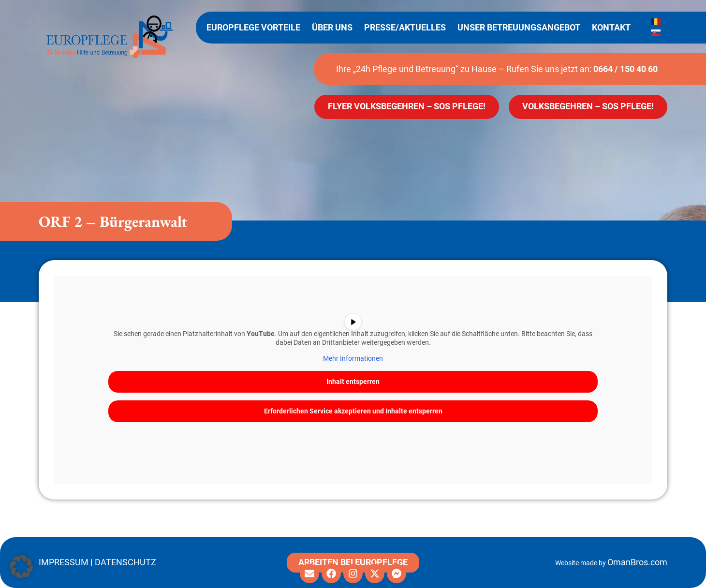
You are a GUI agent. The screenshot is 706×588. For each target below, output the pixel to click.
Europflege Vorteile (253, 28)
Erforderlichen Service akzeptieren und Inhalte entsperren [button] (353, 411)
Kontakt (611, 28)
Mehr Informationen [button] (353, 358)
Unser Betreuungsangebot (519, 28)
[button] (21, 567)
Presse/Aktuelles (405, 28)
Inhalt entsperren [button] (353, 382)
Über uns (332, 28)
